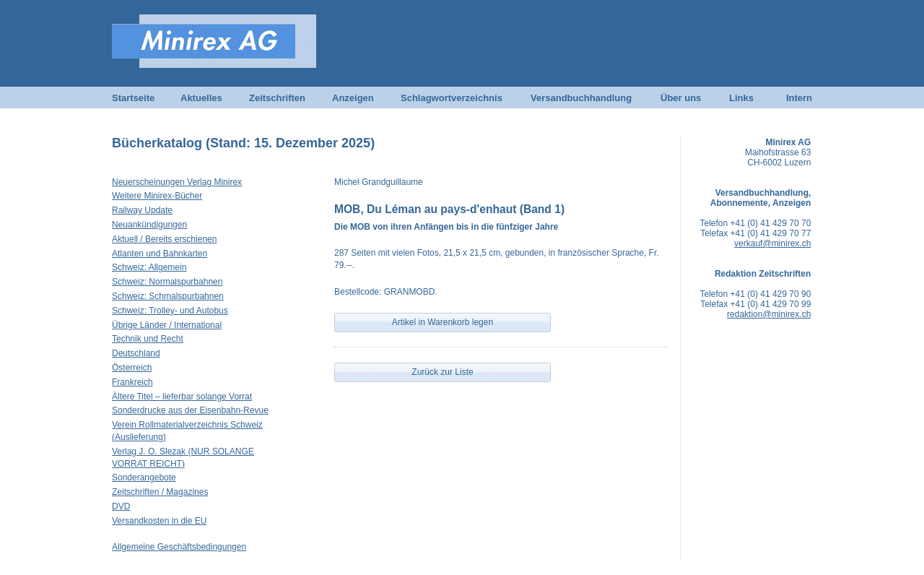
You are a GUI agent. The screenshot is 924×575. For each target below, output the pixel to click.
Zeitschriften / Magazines (160, 492)
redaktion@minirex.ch (769, 314)
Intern (799, 98)
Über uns (681, 98)
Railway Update (142, 210)
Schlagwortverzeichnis (452, 98)
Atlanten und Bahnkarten (160, 254)
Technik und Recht (148, 339)
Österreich (132, 368)
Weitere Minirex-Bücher (157, 196)
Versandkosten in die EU (159, 521)
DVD (121, 506)
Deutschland (136, 353)
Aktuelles (201, 98)
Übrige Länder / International (167, 325)
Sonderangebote (144, 477)
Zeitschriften (277, 98)
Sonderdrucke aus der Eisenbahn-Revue (190, 410)
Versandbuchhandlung (581, 98)
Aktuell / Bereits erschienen (164, 239)
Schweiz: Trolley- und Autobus (170, 311)
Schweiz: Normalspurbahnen (167, 282)
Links (741, 98)
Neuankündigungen (149, 225)
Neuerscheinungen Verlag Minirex (177, 182)
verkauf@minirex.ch (772, 243)
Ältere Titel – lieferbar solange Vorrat (182, 397)
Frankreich (132, 382)
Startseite (133, 98)
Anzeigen (353, 98)
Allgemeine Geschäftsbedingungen (179, 547)
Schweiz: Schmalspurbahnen (168, 296)
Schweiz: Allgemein (149, 267)
